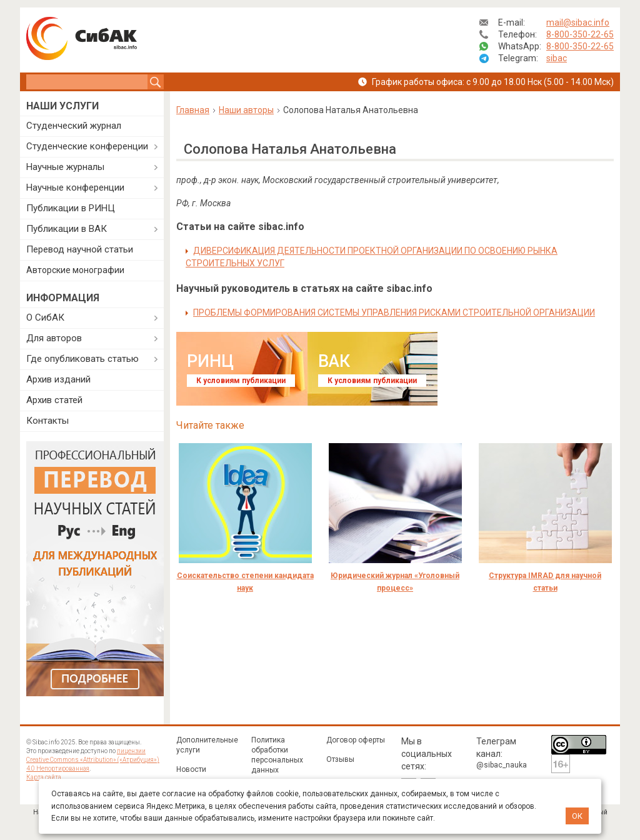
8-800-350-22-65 (580, 34)
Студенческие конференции (87, 146)
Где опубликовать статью (82, 359)
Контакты (47, 421)
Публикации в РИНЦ (71, 208)
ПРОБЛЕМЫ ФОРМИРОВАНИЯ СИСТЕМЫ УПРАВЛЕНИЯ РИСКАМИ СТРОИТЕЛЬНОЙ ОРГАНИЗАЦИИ (394, 312)
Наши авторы (246, 110)
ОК (577, 816)
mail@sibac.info (578, 22)
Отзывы (340, 759)
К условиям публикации (241, 381)
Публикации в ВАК (67, 229)
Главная (193, 110)
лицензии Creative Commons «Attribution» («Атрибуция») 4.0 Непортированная (93, 760)
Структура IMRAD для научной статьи (545, 582)
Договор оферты (356, 740)
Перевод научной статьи (80, 249)
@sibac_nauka (502, 765)
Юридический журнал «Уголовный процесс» (395, 582)
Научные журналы (65, 167)
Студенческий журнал (74, 126)
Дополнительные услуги (207, 745)
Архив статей (54, 400)
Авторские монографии (75, 270)
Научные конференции (75, 187)
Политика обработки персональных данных (277, 755)
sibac (557, 58)
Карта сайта (44, 777)
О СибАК (45, 317)
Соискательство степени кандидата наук (245, 582)
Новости (191, 769)
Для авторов (54, 338)
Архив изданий (58, 379)
